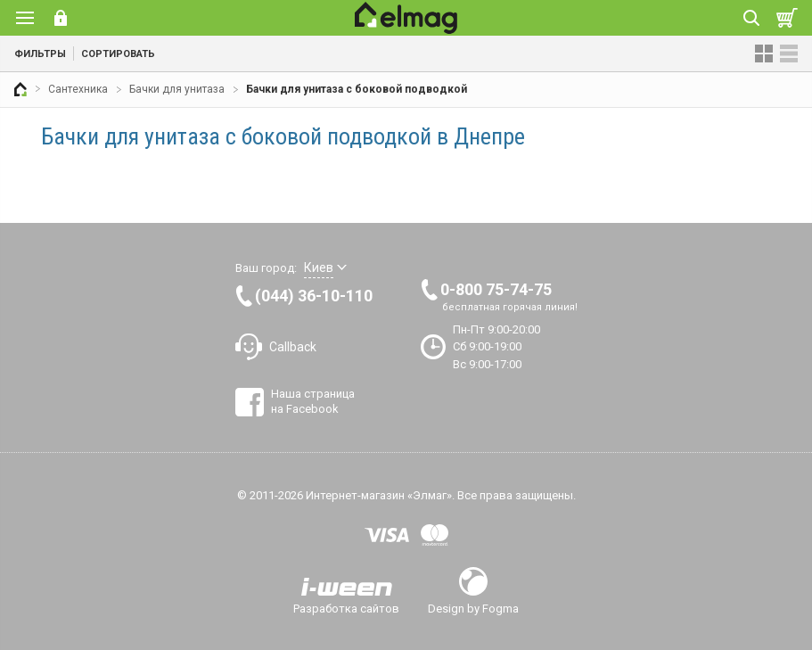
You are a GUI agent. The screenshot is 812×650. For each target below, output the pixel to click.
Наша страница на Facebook (313, 401)
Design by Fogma (473, 608)
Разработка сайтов (346, 608)
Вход (61, 18)
